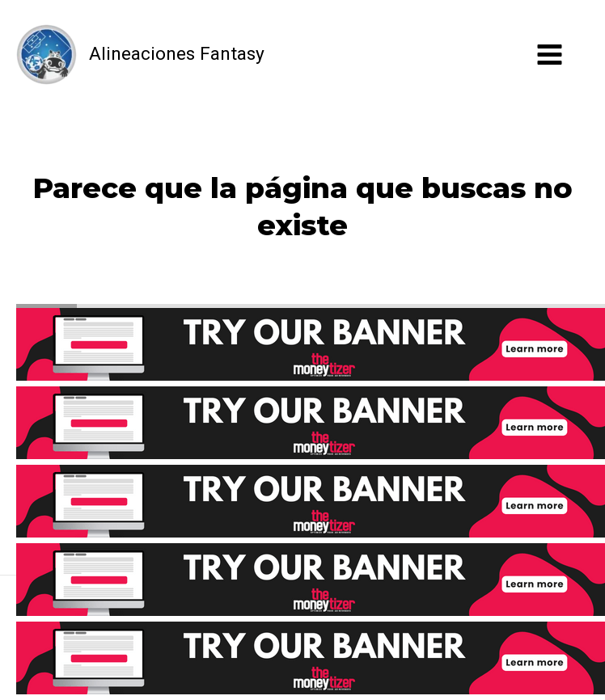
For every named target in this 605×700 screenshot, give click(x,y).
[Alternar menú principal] (550, 55)
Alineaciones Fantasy (177, 54)
